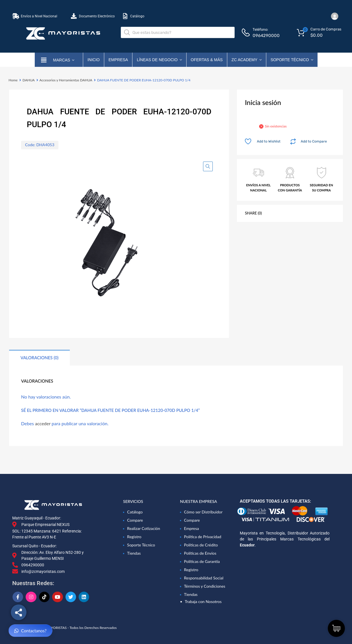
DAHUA (29, 80)
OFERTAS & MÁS (207, 60)
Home (13, 80)
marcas (64, 60)
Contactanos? (30, 631)
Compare (135, 520)
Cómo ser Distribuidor (203, 512)
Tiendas (134, 553)
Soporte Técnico (292, 60)
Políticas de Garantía (202, 561)
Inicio (94, 60)
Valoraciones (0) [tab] (39, 358)
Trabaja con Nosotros (203, 601)
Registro (134, 537)
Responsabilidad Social (204, 578)
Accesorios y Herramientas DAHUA (66, 80)
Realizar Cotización (144, 528)
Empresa (118, 60)
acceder (43, 423)
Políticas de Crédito (201, 545)
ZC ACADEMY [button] (247, 60)
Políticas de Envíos (200, 553)
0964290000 (266, 36)
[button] (208, 166)
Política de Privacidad (203, 537)
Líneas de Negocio (159, 60)
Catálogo (135, 512)
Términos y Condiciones (205, 586)
